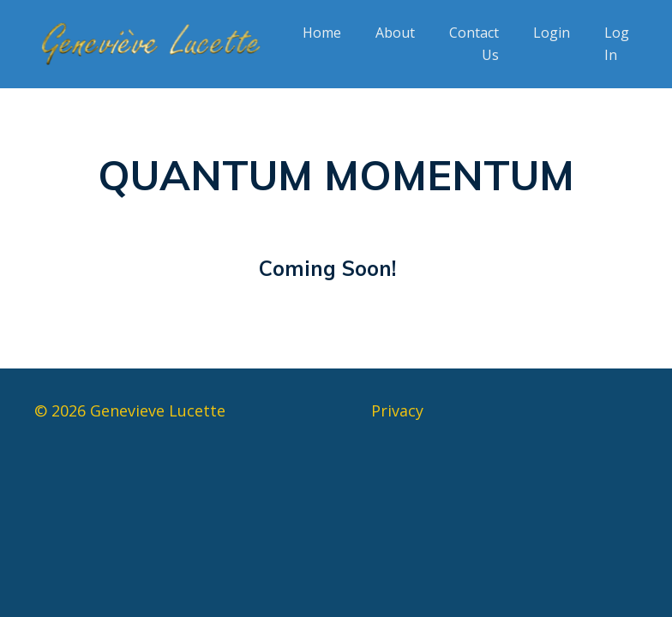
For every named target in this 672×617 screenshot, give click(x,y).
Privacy (397, 410)
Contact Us (474, 44)
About (395, 33)
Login (552, 33)
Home (322, 33)
